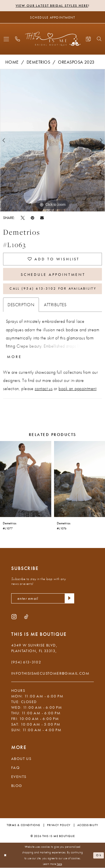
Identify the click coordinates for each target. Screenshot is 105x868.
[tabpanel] (53, 140)
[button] (6, 39)
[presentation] (26, 479)
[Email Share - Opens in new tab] (42, 218)
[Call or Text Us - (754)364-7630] (17, 39)
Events (19, 777)
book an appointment (77, 389)
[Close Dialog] (5, 855)
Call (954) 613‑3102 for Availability (53, 288)
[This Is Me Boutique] (53, 39)
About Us (21, 759)
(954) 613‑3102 (26, 662)
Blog (17, 786)
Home (12, 62)
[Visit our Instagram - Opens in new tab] (14, 616)
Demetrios (38, 62)
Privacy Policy (59, 825)
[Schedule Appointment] (53, 17)
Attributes (55, 305)
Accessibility (88, 825)
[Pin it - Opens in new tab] (32, 218)
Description (21, 305)
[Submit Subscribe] (69, 598)
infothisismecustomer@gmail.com (50, 673)
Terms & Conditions (24, 825)
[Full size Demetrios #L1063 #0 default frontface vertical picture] (53, 140)
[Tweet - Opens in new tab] (23, 218)
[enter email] (43, 598)
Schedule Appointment (53, 274)
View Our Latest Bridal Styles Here (52, 6)
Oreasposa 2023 (76, 62)
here (59, 864)
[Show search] (99, 39)
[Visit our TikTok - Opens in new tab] (26, 616)
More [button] (14, 357)
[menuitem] (6, 39)
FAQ (15, 768)
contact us (44, 389)
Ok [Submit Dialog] (99, 855)
